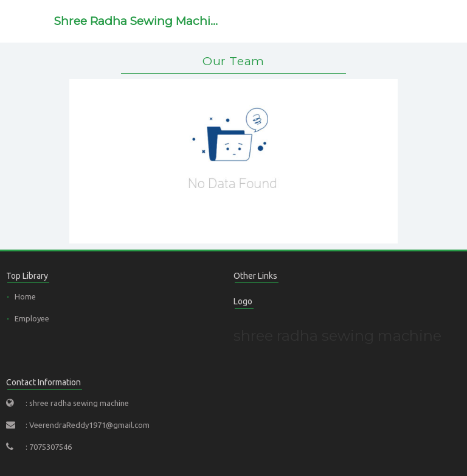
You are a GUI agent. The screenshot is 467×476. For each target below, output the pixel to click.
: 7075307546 (49, 447)
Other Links (255, 276)
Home (25, 296)
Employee (32, 318)
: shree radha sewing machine (77, 403)
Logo (243, 301)
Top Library (27, 276)
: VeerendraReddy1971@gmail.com (88, 425)
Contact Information (43, 382)
